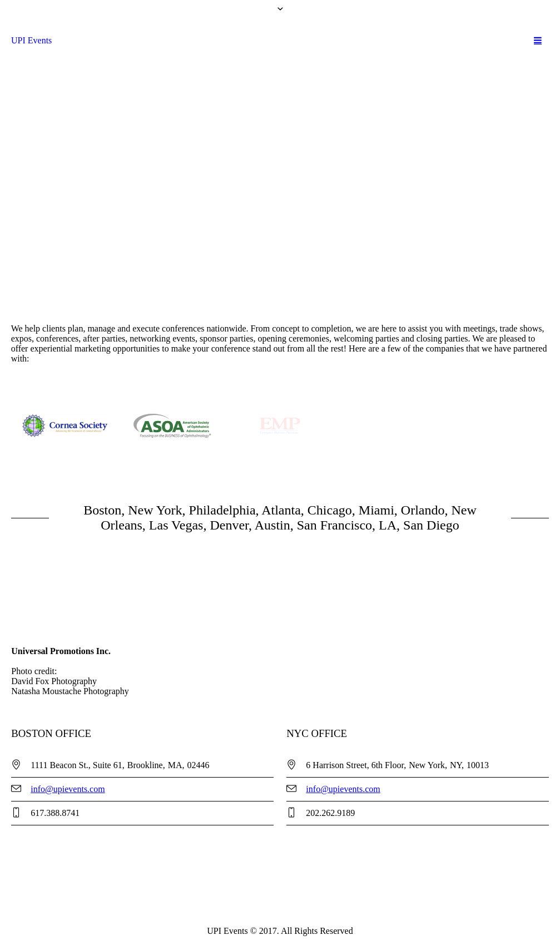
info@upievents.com (68, 789)
